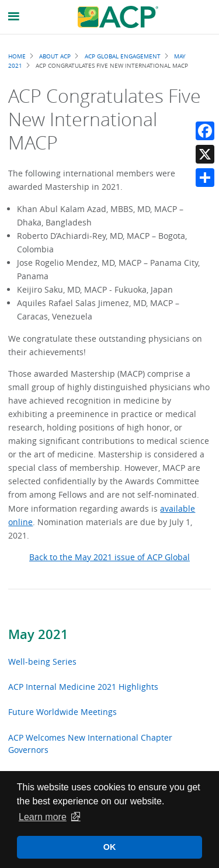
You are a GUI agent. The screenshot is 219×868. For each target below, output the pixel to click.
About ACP (55, 56)
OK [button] (110, 847)
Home (17, 56)
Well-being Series (42, 662)
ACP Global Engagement (123, 56)
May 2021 (38, 634)
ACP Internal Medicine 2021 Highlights (83, 687)
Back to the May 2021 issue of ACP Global (109, 557)
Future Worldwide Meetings (62, 712)
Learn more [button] (43, 817)
